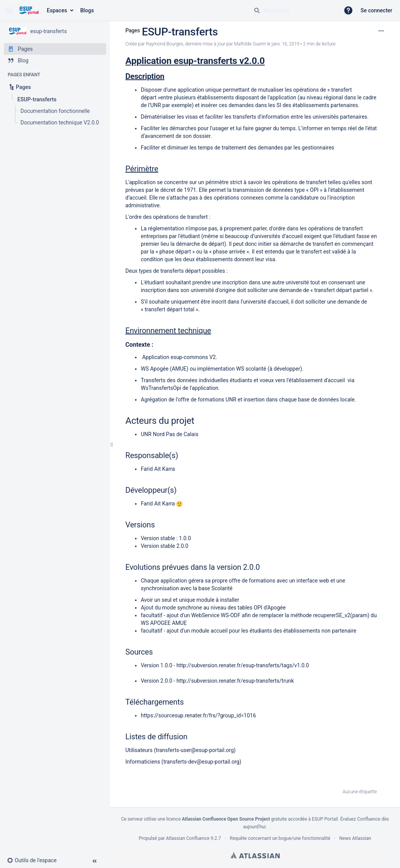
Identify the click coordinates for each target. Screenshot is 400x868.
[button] (9, 10)
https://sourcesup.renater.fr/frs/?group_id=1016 (198, 715)
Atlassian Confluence (188, 838)
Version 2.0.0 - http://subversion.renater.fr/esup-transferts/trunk (217, 681)
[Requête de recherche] (294, 10)
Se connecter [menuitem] (376, 10)
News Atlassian (355, 838)
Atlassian (255, 855)
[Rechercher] (257, 10)
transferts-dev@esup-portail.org (201, 762)
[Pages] (55, 49)
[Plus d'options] (381, 31)
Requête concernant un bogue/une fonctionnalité (280, 838)
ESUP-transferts (180, 32)
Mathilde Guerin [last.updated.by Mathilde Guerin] (250, 44)
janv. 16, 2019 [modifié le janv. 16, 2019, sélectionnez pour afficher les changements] (285, 44)
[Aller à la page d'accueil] (29, 10)
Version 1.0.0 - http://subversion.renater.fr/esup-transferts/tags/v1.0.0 (225, 665)
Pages (133, 30)
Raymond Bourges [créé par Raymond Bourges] (165, 44)
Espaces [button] (57, 10)
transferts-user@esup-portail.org (195, 750)
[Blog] (55, 60)
